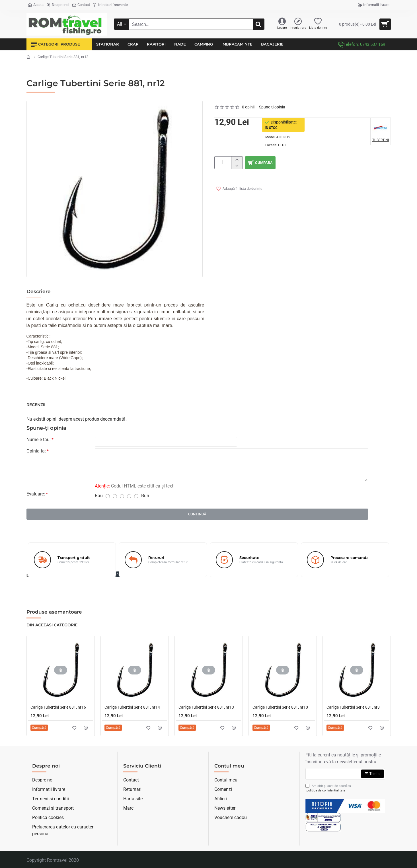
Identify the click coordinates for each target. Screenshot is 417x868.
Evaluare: (36, 495)
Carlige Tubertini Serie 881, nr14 (132, 707)
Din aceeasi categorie (52, 625)
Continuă (197, 515)
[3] (122, 497)
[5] (136, 497)
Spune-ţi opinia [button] (272, 107)
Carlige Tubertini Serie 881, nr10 (280, 707)
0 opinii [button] (248, 107)
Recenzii (36, 405)
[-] (237, 166)
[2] (115, 497)
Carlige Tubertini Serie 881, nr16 (58, 707)
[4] (129, 497)
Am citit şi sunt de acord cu (328, 788)
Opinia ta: (36, 452)
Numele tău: (39, 440)
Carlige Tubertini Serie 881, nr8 (353, 707)
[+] (237, 160)
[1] (108, 497)
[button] (318, 163)
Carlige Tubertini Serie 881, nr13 (206, 707)
